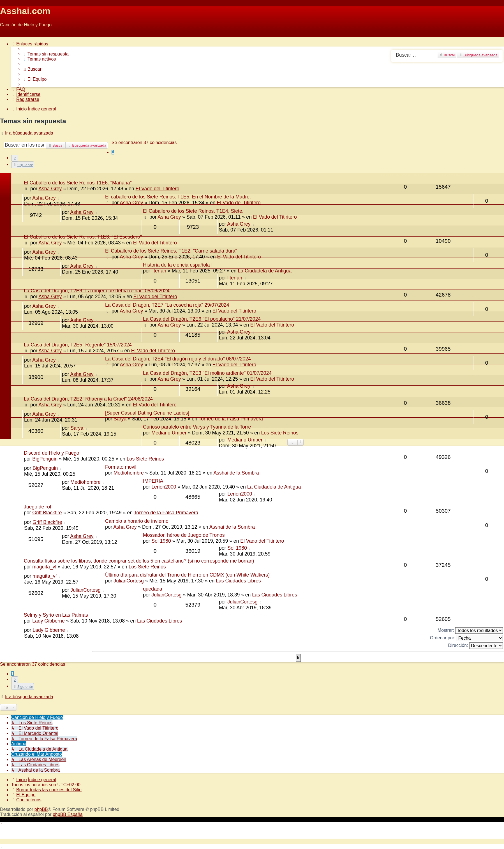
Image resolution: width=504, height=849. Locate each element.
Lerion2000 (164, 487)
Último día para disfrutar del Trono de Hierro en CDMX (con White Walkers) (187, 575)
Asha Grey (44, 198)
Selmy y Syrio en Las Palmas (56, 615)
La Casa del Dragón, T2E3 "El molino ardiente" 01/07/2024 (207, 373)
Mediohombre (129, 473)
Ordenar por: (466, 638)
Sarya (120, 419)
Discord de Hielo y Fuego (52, 453)
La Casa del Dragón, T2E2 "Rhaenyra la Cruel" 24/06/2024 (88, 399)
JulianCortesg (129, 581)
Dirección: (475, 646)
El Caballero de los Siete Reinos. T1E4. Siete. (193, 211)
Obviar (7, 34)
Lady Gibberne (48, 621)
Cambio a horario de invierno (137, 521)
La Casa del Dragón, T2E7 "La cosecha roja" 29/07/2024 (167, 305)
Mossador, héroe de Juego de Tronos (184, 535)
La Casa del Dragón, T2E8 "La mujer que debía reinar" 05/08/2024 (97, 291)
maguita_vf (44, 567)
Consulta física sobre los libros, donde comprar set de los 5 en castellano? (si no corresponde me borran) (139, 561)
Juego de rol (37, 507)
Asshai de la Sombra (236, 473)
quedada (153, 589)
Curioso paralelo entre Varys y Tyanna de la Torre (197, 427)
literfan (159, 271)
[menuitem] (46, 54)
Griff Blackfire (47, 513)
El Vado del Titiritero (239, 203)
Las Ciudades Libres (238, 581)
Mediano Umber (245, 440)
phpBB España (68, 814)
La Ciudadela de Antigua (265, 271)
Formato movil (121, 467)
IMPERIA (153, 481)
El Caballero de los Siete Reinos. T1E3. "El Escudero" (83, 237)
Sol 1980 (161, 541)
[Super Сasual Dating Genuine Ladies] (147, 413)
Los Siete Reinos (145, 459)
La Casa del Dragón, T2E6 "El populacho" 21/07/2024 (202, 319)
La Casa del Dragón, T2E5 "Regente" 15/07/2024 (78, 345)
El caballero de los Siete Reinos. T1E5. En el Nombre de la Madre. (178, 197)
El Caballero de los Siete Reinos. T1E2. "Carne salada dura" (171, 251)
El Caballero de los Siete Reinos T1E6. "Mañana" (78, 183)
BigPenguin (45, 459)
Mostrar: (470, 631)
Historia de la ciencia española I (178, 265)
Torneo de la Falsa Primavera (231, 419)
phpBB (41, 809)
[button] (23, 165)
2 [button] (15, 158)
